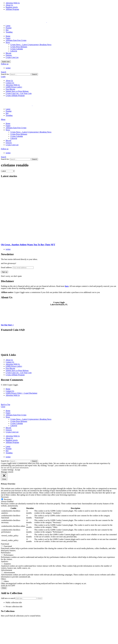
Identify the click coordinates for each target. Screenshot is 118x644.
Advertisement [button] (6, 570)
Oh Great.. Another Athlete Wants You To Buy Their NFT (28, 245)
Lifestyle (14, 51)
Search (35, 74)
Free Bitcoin (10, 89)
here (67, 286)
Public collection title (14, 602)
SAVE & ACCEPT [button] (8, 586)
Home (8, 36)
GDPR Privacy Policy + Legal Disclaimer (21, 393)
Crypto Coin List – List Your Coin (19, 93)
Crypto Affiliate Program (15, 96)
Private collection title (14, 607)
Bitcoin (8, 53)
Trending (9, 32)
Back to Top (6, 404)
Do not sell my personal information (15, 468)
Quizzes (9, 55)
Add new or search (19, 598)
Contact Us (10, 83)
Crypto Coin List (12, 57)
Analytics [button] (5, 561)
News (8, 42)
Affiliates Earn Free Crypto (16, 40)
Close (3, 407)
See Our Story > (7, 325)
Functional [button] (5, 544)
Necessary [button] (5, 497)
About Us (9, 5)
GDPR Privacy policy (14, 87)
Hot (7, 30)
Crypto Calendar (17, 49)
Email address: (17, 267)
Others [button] (3, 579)
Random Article (12, 7)
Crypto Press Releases (19, 47)
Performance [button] (6, 553)
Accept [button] (17, 470)
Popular (9, 28)
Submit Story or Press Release (17, 91)
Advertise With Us (13, 3)
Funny (8, 38)
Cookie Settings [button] (8, 470)
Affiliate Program (12, 9)
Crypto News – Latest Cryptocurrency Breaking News (31, 45)
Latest (8, 26)
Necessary (8, 499)
